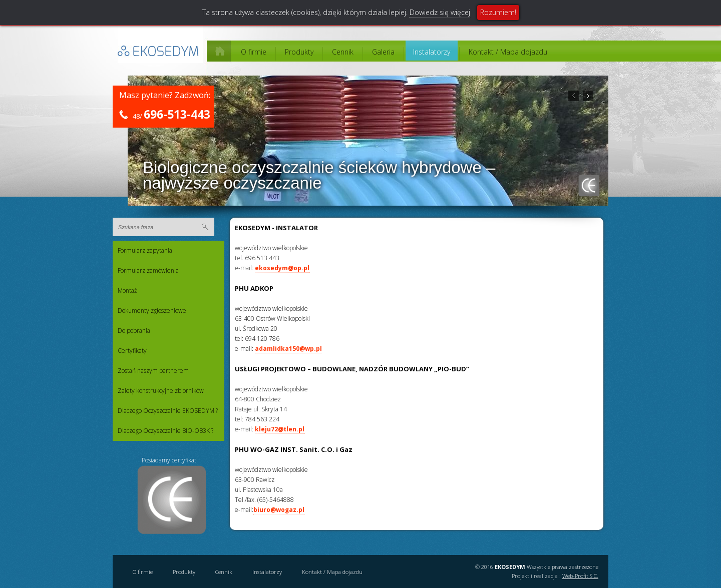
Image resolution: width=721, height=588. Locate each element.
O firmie (254, 52)
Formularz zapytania (145, 250)
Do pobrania (134, 331)
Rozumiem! (498, 12)
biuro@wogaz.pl (279, 510)
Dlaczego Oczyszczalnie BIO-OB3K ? (165, 431)
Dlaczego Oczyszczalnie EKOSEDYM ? (168, 411)
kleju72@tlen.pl (280, 429)
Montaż (127, 290)
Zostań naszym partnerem (153, 371)
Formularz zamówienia (148, 270)
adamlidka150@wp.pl (288, 349)
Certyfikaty (132, 351)
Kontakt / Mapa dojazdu (508, 52)
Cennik (343, 52)
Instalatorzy (432, 52)
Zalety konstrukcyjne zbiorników (161, 391)
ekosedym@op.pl (282, 268)
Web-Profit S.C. (580, 576)
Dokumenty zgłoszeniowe (152, 311)
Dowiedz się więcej (440, 12)
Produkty (299, 52)
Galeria (383, 52)
